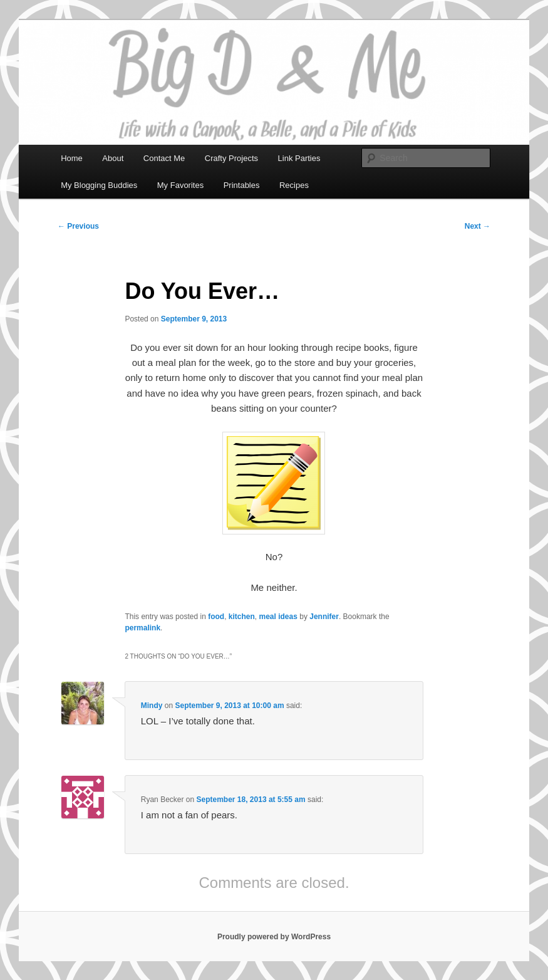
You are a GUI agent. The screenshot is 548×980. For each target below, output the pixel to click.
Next (478, 226)
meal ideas (278, 617)
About (113, 158)
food (216, 617)
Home (72, 158)
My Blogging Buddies (99, 185)
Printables (242, 185)
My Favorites (180, 185)
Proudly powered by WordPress (274, 937)
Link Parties (299, 158)
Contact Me (164, 158)
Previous (78, 226)
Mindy (152, 706)
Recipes (294, 185)
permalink (142, 628)
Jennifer (324, 617)
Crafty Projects (231, 158)
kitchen (242, 617)
